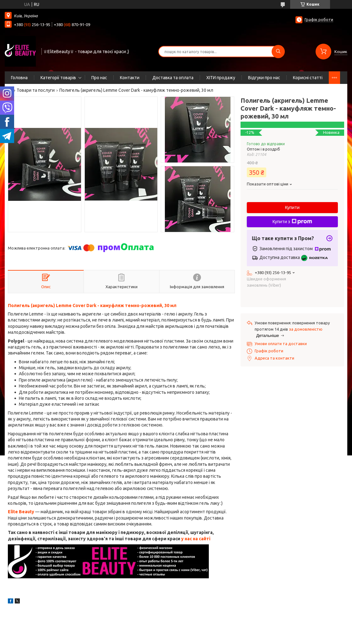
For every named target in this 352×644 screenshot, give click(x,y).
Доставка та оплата (173, 78)
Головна (19, 78)
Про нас (99, 78)
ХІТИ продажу (221, 78)
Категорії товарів (58, 78)
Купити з (292, 222)
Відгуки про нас (264, 78)
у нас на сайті (196, 539)
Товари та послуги (36, 90)
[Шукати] (278, 52)
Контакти (130, 78)
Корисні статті (308, 78)
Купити (292, 207)
